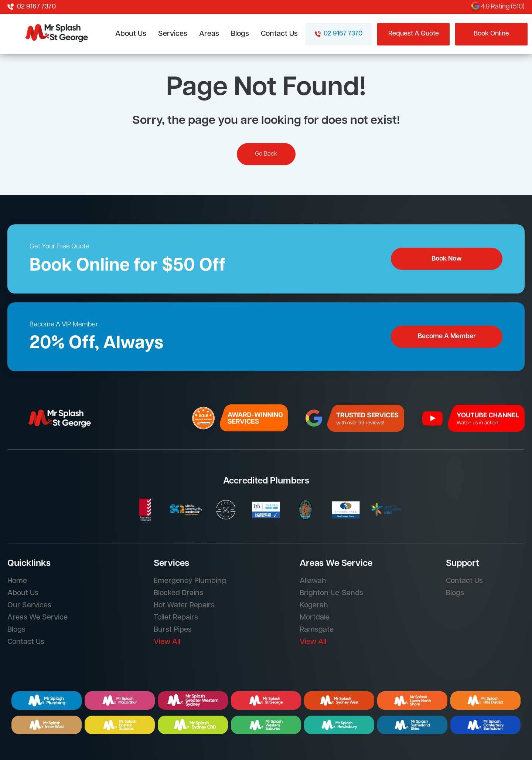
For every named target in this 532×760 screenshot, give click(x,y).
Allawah (313, 581)
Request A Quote (414, 34)
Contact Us (279, 34)
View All (167, 642)
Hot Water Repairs (184, 605)
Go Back (266, 154)
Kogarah (314, 605)
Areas (209, 34)
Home (17, 581)
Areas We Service (37, 618)
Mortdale (315, 618)
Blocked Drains (178, 593)
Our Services (29, 605)
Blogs (240, 34)
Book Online (491, 34)
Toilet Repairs (176, 618)
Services (173, 34)
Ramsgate (317, 630)
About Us (131, 34)
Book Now (447, 259)
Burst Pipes (173, 630)
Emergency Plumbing (190, 581)
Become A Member (447, 337)
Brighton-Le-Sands (331, 593)
